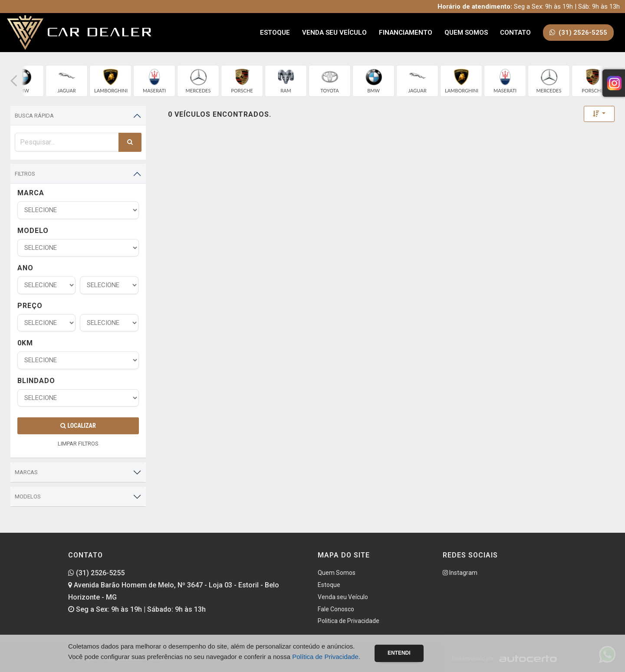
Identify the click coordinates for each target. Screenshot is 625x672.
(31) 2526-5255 (96, 573)
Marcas (26, 472)
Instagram (460, 573)
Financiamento (406, 33)
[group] (67, 81)
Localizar (78, 426)
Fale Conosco (336, 609)
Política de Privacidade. (326, 657)
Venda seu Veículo (334, 33)
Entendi (399, 653)
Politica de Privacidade (349, 621)
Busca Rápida (34, 116)
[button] (14, 81)
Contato (515, 33)
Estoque (275, 33)
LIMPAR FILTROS (78, 444)
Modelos (28, 497)
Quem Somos (466, 33)
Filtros (25, 174)
